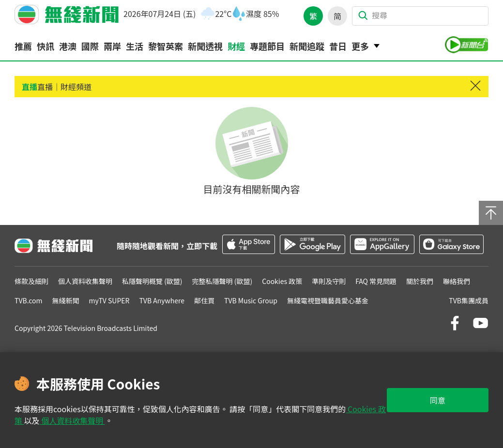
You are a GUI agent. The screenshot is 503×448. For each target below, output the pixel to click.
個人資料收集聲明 (72, 420)
